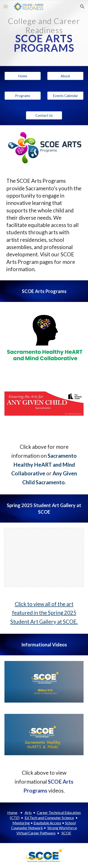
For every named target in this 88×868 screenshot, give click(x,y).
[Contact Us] (44, 115)
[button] (6, 6)
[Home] (23, 76)
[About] (65, 76)
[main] (44, 33)
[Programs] (23, 96)
